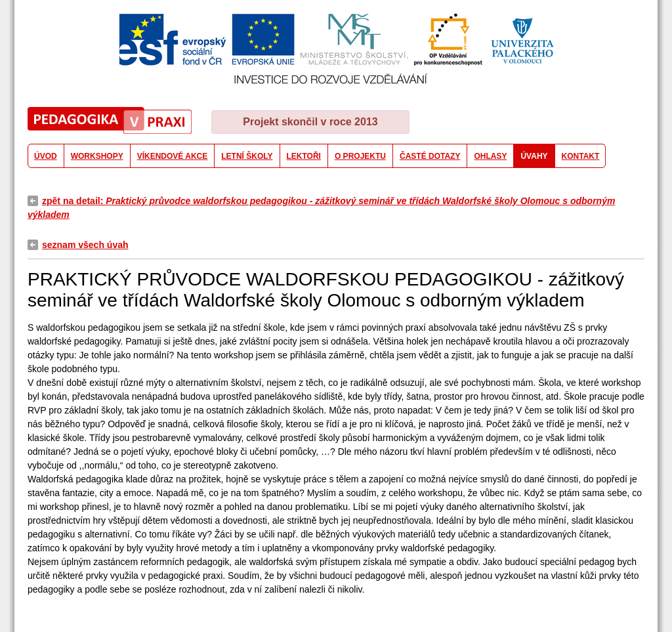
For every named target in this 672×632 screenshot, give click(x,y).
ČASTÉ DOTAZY (430, 156)
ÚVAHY (534, 156)
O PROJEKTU (360, 156)
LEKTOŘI (304, 156)
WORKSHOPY (97, 156)
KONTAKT (581, 156)
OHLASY (490, 156)
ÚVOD (46, 156)
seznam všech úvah (85, 245)
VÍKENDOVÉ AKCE (173, 156)
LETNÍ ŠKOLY (247, 156)
